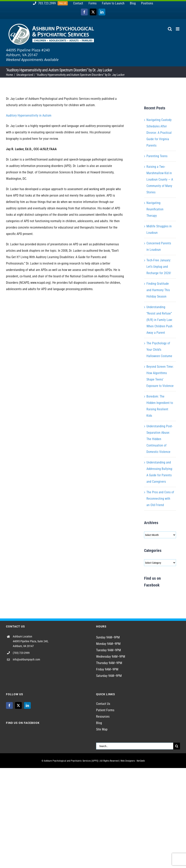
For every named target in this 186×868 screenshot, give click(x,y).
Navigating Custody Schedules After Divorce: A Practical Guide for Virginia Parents (159, 133)
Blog (99, 723)
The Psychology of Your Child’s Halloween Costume (159, 350)
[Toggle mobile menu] (178, 29)
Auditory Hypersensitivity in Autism (29, 115)
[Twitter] (18, 705)
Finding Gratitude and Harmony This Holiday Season (158, 290)
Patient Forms (105, 710)
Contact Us (103, 704)
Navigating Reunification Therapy (155, 209)
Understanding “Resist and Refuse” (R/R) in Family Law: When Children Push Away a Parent (160, 320)
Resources (103, 717)
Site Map (102, 729)
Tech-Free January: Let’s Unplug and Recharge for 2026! (159, 267)
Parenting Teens (157, 156)
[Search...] (135, 746)
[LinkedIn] (27, 705)
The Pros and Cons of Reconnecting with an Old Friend (160, 499)
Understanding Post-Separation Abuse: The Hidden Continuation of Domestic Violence (160, 439)
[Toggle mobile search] (170, 29)
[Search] (177, 746)
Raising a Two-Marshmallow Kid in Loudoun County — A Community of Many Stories (160, 179)
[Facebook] (9, 705)
